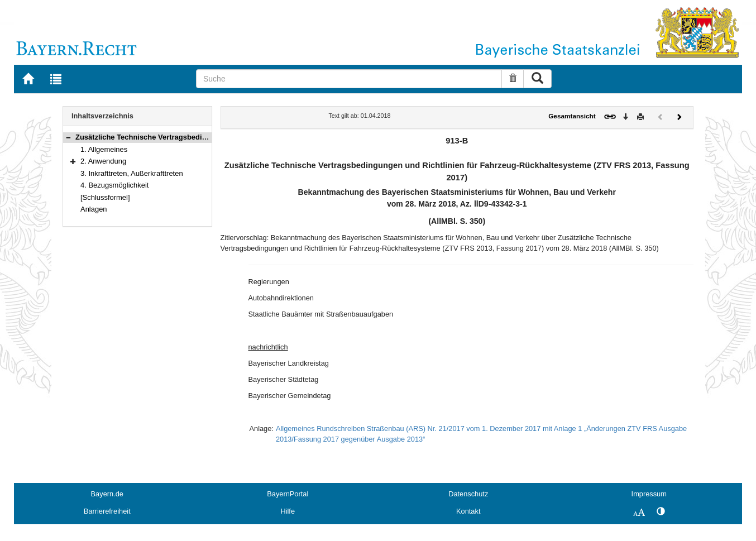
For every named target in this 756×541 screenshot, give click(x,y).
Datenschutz (468, 494)
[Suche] (349, 79)
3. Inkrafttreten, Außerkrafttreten (132, 173)
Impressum (649, 494)
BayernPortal (288, 494)
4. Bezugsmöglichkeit (114, 185)
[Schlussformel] (105, 197)
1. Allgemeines (104, 149)
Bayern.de (107, 494)
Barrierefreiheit (107, 511)
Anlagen (94, 209)
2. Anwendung (103, 161)
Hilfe (288, 511)
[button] (68, 137)
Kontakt (468, 511)
